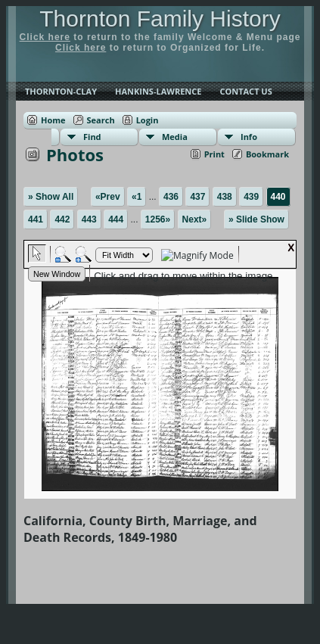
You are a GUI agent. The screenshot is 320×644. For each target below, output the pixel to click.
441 (36, 219)
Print (214, 154)
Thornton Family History (160, 19)
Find (92, 137)
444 (116, 219)
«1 (137, 197)
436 (171, 197)
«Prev (108, 197)
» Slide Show (256, 219)
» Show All (51, 197)
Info (249, 137)
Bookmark (267, 154)
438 (225, 197)
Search (101, 120)
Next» (195, 219)
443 (89, 219)
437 (197, 197)
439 (251, 197)
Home (53, 120)
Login (148, 120)
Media (175, 137)
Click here (45, 37)
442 (62, 219)
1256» (158, 219)
